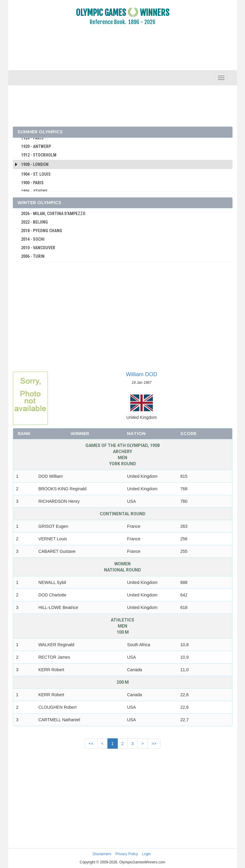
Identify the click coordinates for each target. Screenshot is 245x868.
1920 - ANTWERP (36, 146)
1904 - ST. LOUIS (36, 174)
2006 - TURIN (33, 256)
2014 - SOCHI (33, 239)
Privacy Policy (127, 854)
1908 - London (35, 164)
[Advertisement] (123, 52)
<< (91, 744)
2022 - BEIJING (34, 222)
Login (147, 854)
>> (154, 744)
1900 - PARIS (32, 183)
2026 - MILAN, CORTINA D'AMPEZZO (53, 214)
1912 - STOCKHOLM (39, 155)
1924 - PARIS (32, 138)
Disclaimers (102, 854)
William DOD (142, 374)
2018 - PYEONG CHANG (42, 231)
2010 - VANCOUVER (38, 248)
